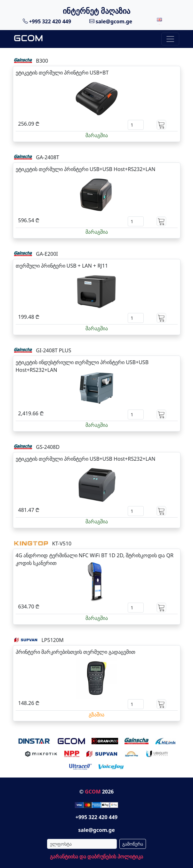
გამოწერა (133, 844)
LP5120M (52, 640)
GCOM (93, 792)
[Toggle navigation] (170, 39)
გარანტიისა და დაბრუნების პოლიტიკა (96, 856)
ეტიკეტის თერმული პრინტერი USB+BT (62, 73)
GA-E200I (47, 254)
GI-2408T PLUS (53, 350)
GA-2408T (48, 157)
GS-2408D (48, 447)
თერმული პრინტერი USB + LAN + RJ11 (62, 266)
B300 (42, 61)
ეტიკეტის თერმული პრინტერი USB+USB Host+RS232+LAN (86, 169)
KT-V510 (62, 543)
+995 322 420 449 (47, 21)
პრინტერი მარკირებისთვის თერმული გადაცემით (76, 652)
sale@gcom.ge (111, 21)
